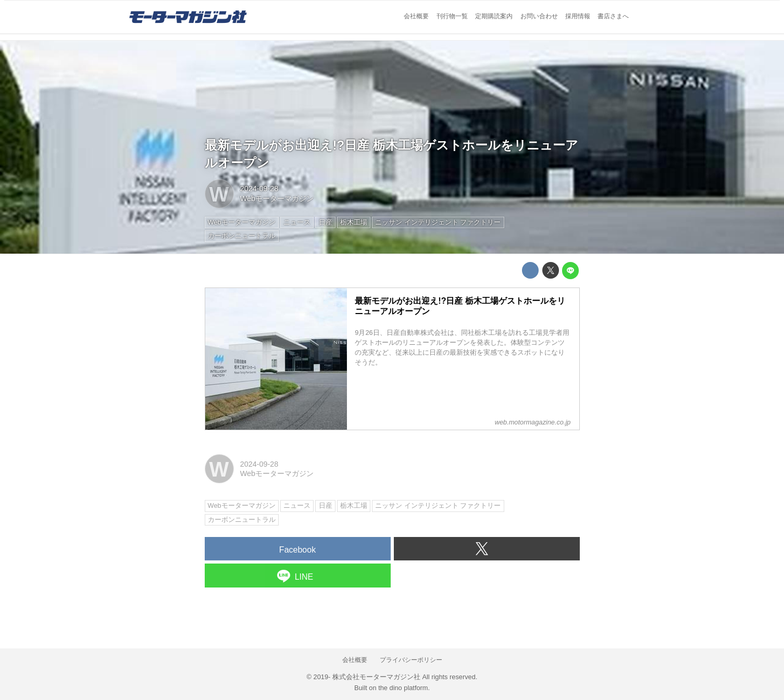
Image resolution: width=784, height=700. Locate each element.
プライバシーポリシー (411, 660)
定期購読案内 (494, 16)
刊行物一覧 (452, 16)
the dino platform (403, 688)
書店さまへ (613, 16)
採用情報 (578, 16)
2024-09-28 (259, 189)
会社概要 (416, 16)
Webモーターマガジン (277, 198)
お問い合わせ (539, 16)
